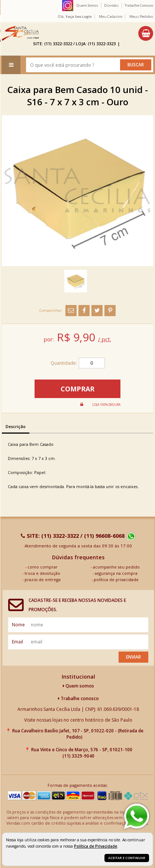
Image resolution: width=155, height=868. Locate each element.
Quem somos (78, 686)
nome (18, 625)
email (17, 642)
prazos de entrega (43, 579)
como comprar (43, 567)
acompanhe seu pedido (116, 567)
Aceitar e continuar (127, 858)
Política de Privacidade (96, 846)
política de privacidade (116, 579)
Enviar (133, 657)
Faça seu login (79, 16)
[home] (20, 33)
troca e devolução (42, 573)
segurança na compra (116, 573)
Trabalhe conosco (78, 698)
